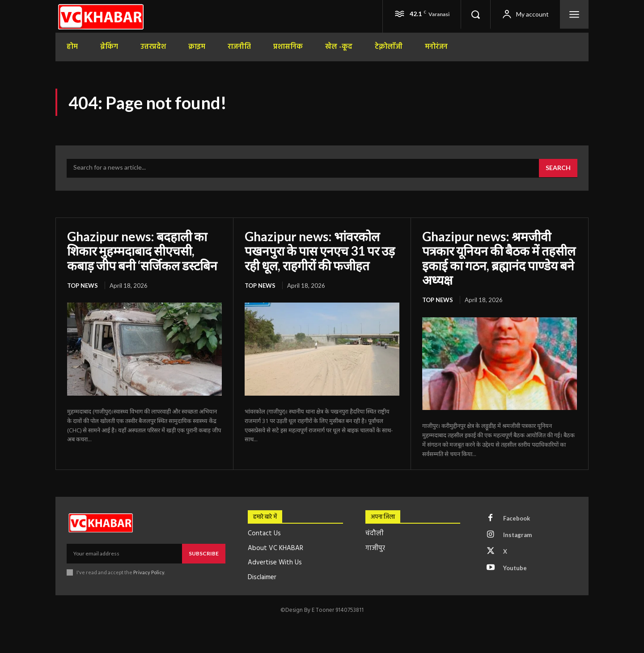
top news (83, 286)
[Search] (558, 168)
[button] (475, 14)
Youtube (515, 568)
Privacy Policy (149, 572)
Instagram (517, 535)
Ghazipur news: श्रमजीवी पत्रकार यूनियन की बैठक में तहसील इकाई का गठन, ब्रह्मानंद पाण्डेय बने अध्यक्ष (499, 258)
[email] (124, 554)
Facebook (517, 518)
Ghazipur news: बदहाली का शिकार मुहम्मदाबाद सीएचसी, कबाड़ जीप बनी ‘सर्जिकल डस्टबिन (142, 251)
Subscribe (204, 553)
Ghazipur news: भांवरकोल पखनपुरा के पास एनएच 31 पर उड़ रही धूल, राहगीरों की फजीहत (320, 251)
